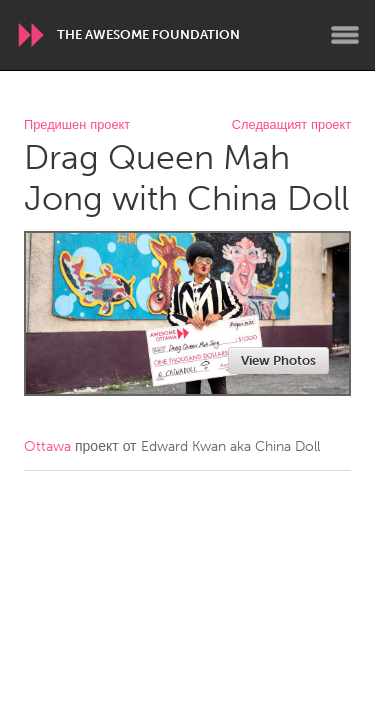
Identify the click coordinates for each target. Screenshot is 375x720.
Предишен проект (77, 125)
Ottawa (47, 446)
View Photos (278, 360)
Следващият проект (291, 125)
